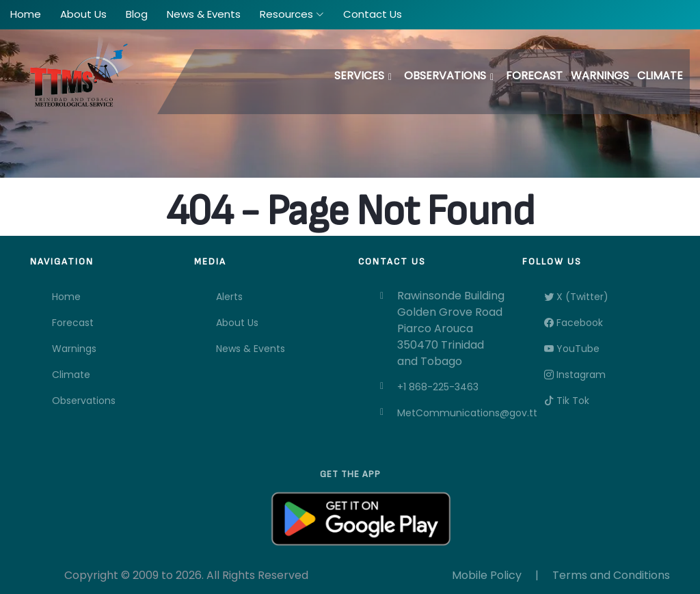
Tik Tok (567, 401)
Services (359, 76)
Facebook (574, 323)
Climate (660, 76)
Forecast (534, 76)
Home (66, 297)
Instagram (575, 375)
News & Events (251, 349)
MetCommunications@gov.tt (452, 413)
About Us (237, 323)
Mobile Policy (487, 575)
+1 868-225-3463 (438, 387)
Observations (445, 76)
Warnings (600, 76)
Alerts (229, 297)
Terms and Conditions (611, 575)
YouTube (572, 349)
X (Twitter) (576, 297)
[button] (292, 15)
